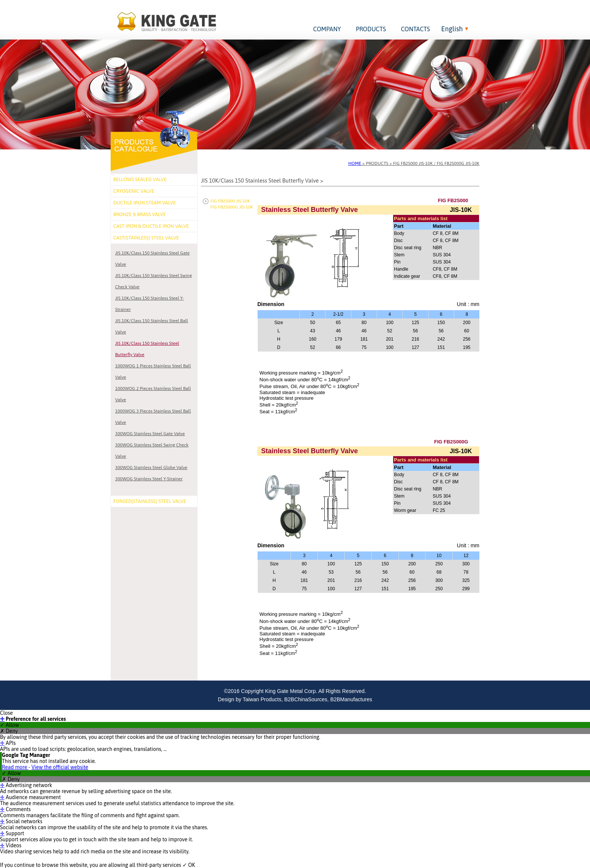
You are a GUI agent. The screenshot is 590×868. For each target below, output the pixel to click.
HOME (355, 163)
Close (6, 713)
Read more (15, 767)
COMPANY (327, 29)
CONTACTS (415, 29)
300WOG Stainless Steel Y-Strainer (149, 479)
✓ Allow (9, 725)
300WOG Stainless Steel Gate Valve (150, 434)
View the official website (60, 767)
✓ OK (189, 865)
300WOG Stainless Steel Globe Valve (151, 468)
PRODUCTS (371, 29)
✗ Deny (9, 731)
